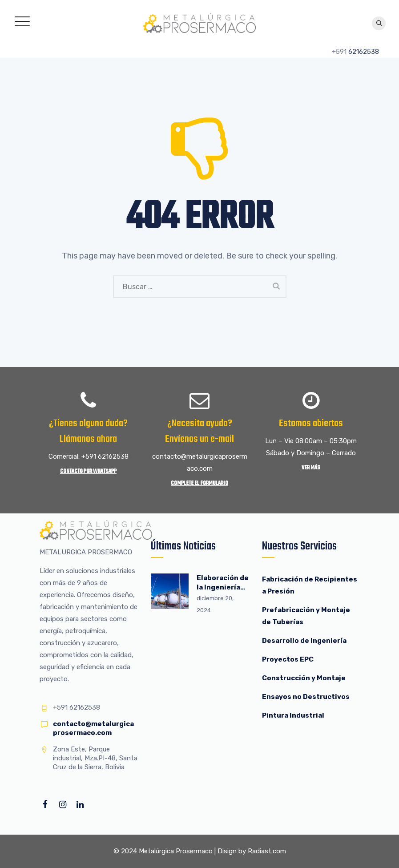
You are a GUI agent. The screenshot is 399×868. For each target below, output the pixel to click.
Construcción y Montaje (304, 678)
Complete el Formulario (199, 483)
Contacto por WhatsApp (88, 471)
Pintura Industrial (293, 715)
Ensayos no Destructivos (306, 697)
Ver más (311, 468)
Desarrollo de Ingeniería (304, 641)
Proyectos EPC (288, 659)
